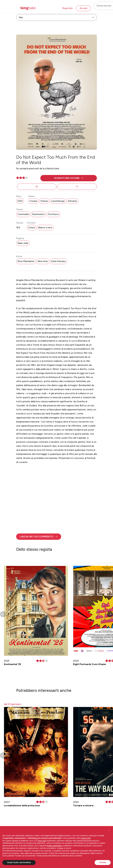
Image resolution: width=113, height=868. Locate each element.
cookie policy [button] (86, 844)
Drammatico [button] (38, 214)
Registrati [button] (67, 8)
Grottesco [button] (53, 214)
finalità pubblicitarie (54, 851)
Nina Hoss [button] (43, 261)
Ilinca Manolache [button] (26, 261)
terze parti (42, 846)
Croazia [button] (33, 201)
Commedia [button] (23, 214)
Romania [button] (72, 201)
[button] (69, 178)
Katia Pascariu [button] (58, 261)
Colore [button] (32, 228)
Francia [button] (44, 201)
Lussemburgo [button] (58, 201)
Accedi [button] (83, 8)
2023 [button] (20, 201)
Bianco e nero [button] (45, 228)
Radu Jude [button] (23, 243)
